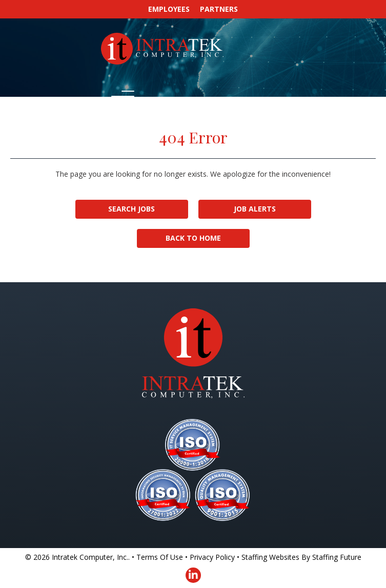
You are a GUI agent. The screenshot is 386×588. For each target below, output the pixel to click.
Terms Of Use (160, 557)
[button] (120, 97)
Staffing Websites (270, 557)
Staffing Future (337, 557)
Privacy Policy (212, 557)
